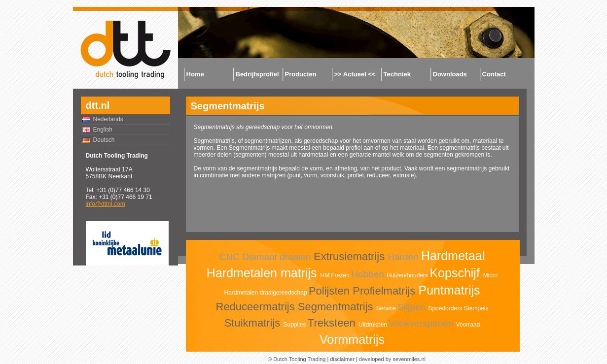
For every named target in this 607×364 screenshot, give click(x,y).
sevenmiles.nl (409, 359)
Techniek (397, 74)
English (103, 130)
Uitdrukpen (374, 325)
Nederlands (108, 119)
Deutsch (104, 140)
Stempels (476, 308)
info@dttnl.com (106, 204)
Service (387, 308)
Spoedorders (446, 308)
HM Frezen (336, 275)
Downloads (450, 74)
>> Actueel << (355, 74)
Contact (494, 74)
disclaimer (342, 359)
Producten (301, 74)
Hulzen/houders (408, 275)
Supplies (295, 325)
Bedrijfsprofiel (257, 74)
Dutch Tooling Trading (299, 359)
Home (195, 74)
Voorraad (468, 325)
